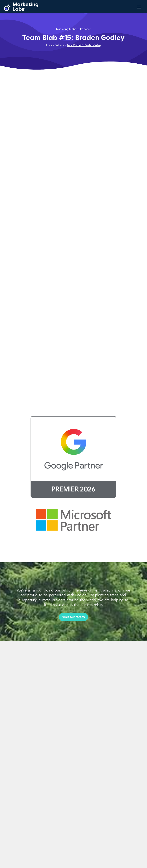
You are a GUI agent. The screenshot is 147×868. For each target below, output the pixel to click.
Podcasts (60, 45)
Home (49, 45)
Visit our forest (73, 617)
